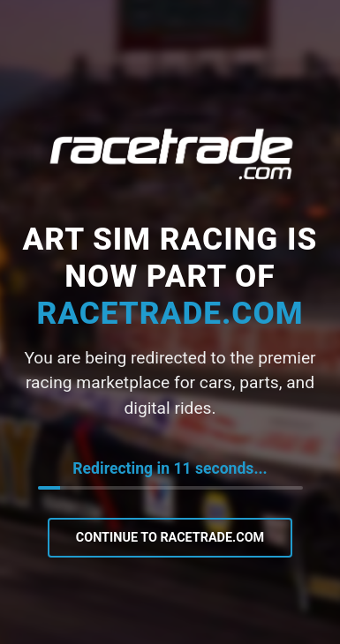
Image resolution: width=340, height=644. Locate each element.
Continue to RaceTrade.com (170, 538)
